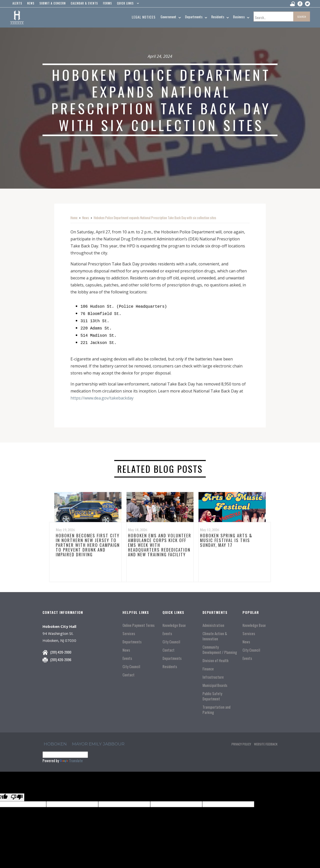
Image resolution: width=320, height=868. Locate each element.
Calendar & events (84, 3)
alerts (17, 3)
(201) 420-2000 (61, 649)
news (31, 3)
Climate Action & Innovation (215, 633)
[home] (17, 18)
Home (74, 218)
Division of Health (215, 658)
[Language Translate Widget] (65, 752)
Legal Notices (144, 17)
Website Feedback (266, 741)
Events (127, 655)
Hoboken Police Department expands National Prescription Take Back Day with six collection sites (155, 218)
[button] (127, 5)
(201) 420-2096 (61, 657)
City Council (131, 664)
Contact (128, 672)
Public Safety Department (212, 693)
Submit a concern (53, 3)
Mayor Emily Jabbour (98, 741)
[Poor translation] (17, 794)
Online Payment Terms (138, 622)
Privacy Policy (241, 741)
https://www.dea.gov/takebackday (102, 395)
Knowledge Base (174, 622)
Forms (107, 3)
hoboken (55, 741)
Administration (213, 622)
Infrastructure (213, 674)
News (86, 218)
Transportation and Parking (216, 707)
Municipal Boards (215, 682)
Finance (208, 666)
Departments (132, 639)
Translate (71, 757)
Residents (170, 664)
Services (129, 630)
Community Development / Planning (220, 647)
